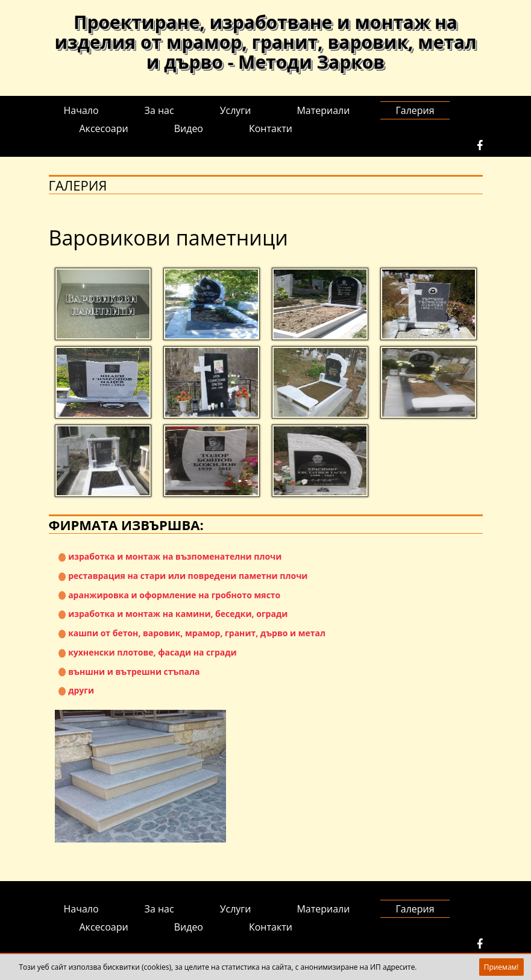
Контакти (271, 128)
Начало (81, 110)
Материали (323, 110)
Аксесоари (104, 128)
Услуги (236, 110)
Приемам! (501, 967)
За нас (159, 110)
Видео (189, 128)
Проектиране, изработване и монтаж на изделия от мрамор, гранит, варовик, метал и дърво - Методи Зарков (266, 42)
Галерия (415, 110)
